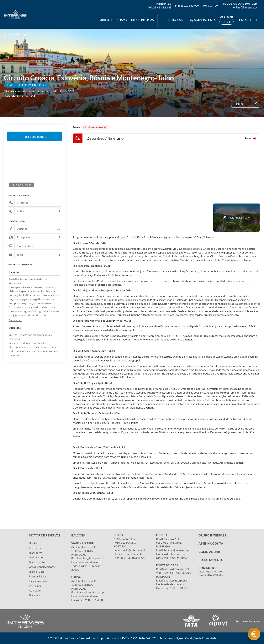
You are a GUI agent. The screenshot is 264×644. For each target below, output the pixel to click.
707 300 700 (210, 6)
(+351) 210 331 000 (187, 6)
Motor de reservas (113, 20)
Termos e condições (172, 638)
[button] (15, 320)
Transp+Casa (37, 572)
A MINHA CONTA (211, 543)
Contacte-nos (248, 20)
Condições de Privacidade (201, 638)
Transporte (35, 553)
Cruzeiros (35, 548)
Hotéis (33, 543)
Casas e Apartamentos (42, 567)
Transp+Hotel (37, 562)
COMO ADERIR (209, 552)
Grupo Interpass (143, 20)
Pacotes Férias (38, 576)
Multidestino (37, 557)
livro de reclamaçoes (248, 621)
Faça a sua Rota (38, 581)
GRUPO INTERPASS (212, 535)
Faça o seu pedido (34, 136)
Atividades (35, 590)
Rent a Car (35, 586)
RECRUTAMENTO (211, 560)
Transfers (34, 595)
